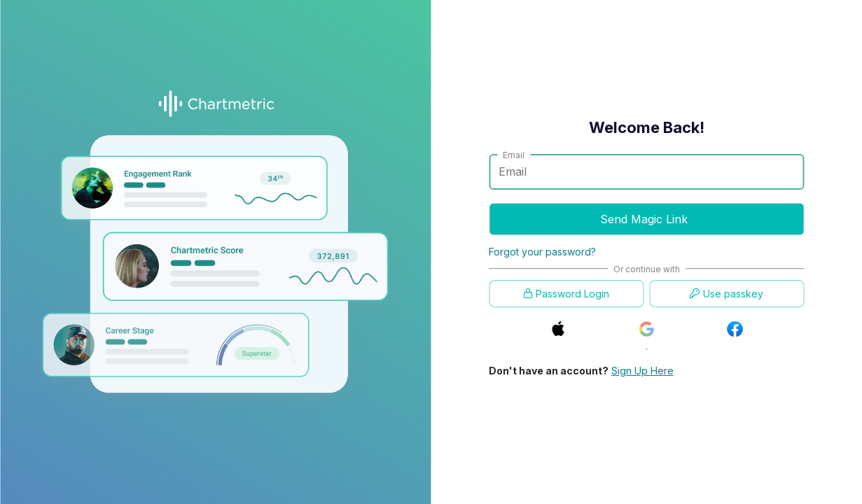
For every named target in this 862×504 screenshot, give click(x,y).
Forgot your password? (542, 252)
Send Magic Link (636, 228)
